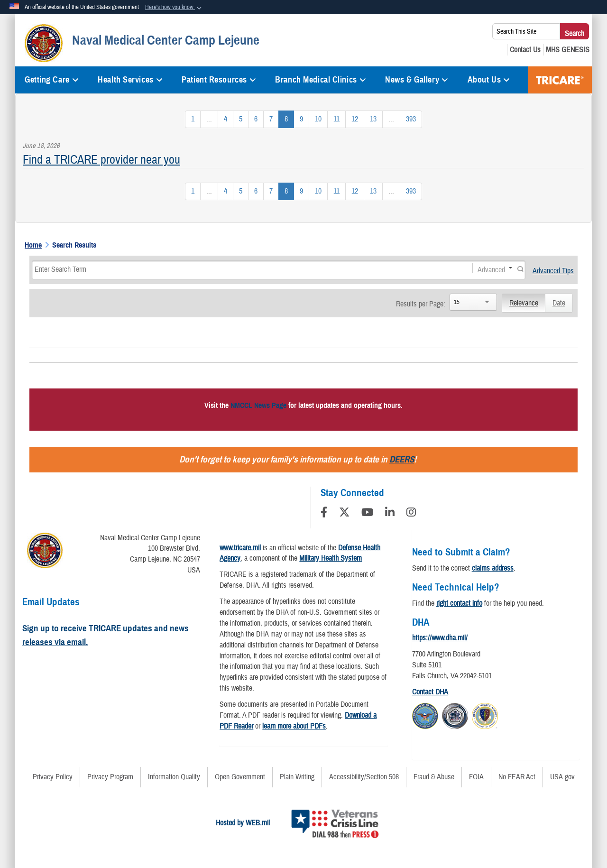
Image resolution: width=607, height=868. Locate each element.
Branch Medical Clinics (321, 80)
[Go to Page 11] (336, 119)
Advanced (491, 269)
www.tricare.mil (240, 548)
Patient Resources (219, 80)
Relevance (524, 303)
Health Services (130, 80)
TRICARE (560, 80)
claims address (493, 568)
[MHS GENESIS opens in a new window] (568, 50)
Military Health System (331, 558)
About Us (489, 80)
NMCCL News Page (258, 406)
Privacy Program (110, 777)
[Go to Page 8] (286, 119)
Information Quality (174, 777)
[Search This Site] (526, 31)
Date (559, 303)
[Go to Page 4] (225, 119)
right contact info (459, 603)
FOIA (476, 777)
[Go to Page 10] (318, 119)
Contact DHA (430, 692)
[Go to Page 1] (193, 119)
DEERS (402, 459)
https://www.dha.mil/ (440, 638)
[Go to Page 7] (271, 119)
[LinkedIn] (390, 514)
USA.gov (562, 777)
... (209, 119)
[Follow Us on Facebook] (324, 514)
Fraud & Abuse (434, 777)
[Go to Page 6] (256, 119)
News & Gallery (417, 80)
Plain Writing (297, 777)
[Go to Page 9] (301, 119)
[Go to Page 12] (355, 119)
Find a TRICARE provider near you (101, 160)
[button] (174, 8)
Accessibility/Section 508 (364, 777)
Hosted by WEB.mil (243, 823)
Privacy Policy (53, 777)
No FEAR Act (517, 777)
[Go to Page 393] (411, 119)
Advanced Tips (553, 271)
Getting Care (52, 80)
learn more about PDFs (294, 726)
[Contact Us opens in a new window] (525, 50)
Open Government (240, 777)
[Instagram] (411, 514)
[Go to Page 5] (241, 119)
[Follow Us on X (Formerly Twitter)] (344, 514)
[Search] (243, 269)
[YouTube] (367, 514)
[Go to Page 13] (373, 119)
